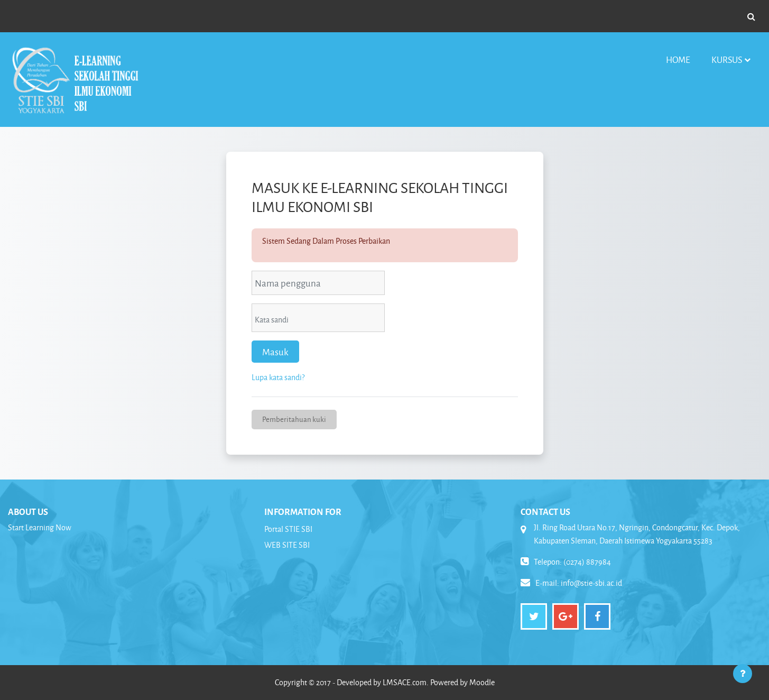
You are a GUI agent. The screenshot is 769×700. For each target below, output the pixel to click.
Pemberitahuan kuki (294, 419)
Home (678, 59)
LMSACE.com (405, 682)
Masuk (275, 352)
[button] (751, 16)
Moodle (482, 682)
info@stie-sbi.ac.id (591, 583)
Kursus (727, 59)
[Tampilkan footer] (743, 674)
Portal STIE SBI (288, 529)
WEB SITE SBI (287, 545)
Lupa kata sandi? (278, 377)
